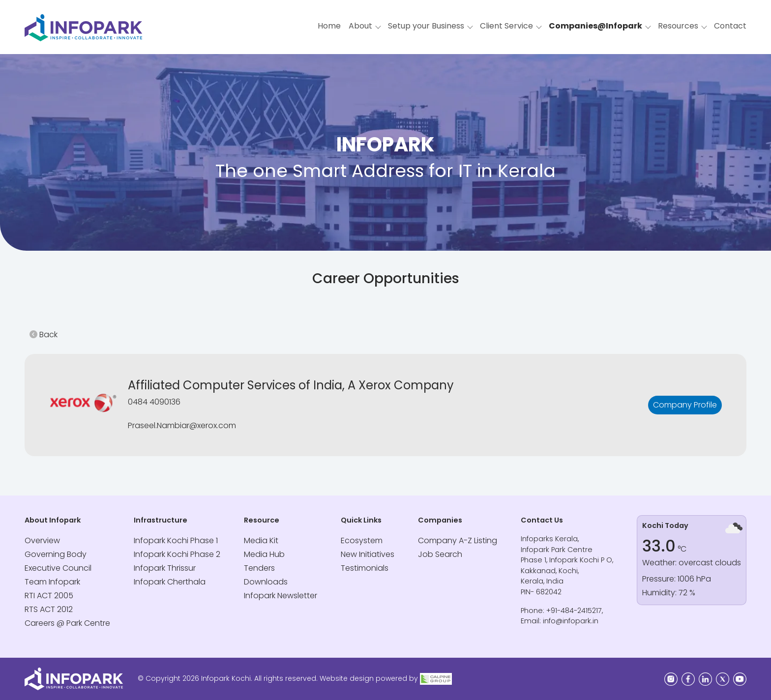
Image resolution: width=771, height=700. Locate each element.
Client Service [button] (506, 26)
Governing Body (56, 554)
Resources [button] (678, 26)
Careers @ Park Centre (67, 623)
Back (44, 335)
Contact (730, 26)
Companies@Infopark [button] (595, 26)
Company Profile (685, 405)
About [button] (360, 26)
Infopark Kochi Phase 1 (176, 540)
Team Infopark (52, 582)
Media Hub (264, 554)
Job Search (440, 554)
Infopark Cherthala (170, 582)
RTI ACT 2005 (49, 596)
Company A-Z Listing (458, 540)
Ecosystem (362, 540)
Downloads (266, 582)
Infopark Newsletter (281, 596)
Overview (42, 540)
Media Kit (261, 540)
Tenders (259, 568)
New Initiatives (368, 554)
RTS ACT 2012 (49, 609)
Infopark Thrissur (165, 568)
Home (329, 26)
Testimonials (365, 568)
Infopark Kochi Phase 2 (177, 554)
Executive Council (58, 568)
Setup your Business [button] (426, 26)
